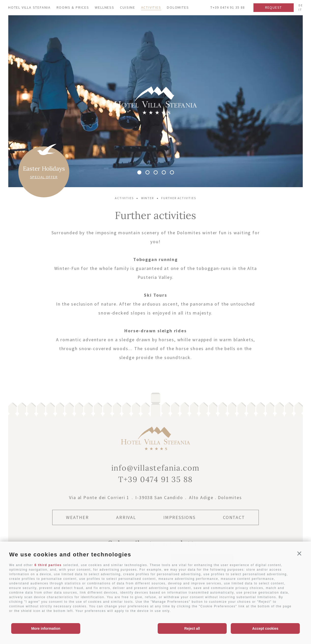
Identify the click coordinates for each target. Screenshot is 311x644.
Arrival (126, 517)
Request (274, 7)
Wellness (104, 7)
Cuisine (128, 7)
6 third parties (48, 565)
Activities (151, 7)
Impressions (179, 517)
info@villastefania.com (156, 468)
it (300, 10)
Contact (234, 517)
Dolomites (178, 7)
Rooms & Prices (73, 7)
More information (46, 628)
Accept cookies (265, 628)
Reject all (192, 628)
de (301, 5)
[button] (300, 554)
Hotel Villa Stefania (29, 7)
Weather (77, 517)
